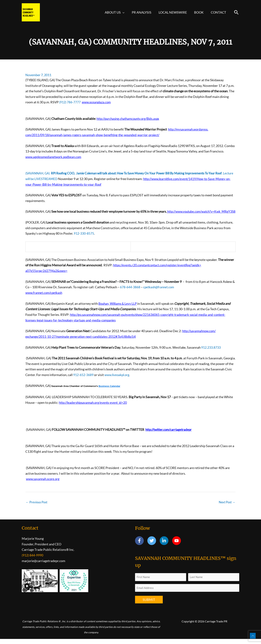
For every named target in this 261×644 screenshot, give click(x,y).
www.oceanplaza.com (97, 102)
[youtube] (177, 546)
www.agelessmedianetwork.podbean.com (55, 157)
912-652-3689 (83, 379)
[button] (126, 12)
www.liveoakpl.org (118, 379)
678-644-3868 (130, 292)
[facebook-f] (141, 546)
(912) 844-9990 (33, 560)
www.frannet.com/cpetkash (45, 298)
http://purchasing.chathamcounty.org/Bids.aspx (130, 118)
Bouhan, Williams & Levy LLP (119, 308)
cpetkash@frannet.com (159, 292)
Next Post (226, 507)
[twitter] (153, 546)
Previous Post (37, 507)
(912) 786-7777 (70, 102)
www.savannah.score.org (44, 484)
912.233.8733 (211, 352)
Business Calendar (109, 391)
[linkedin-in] (166, 546)
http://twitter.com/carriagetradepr (170, 434)
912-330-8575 (84, 239)
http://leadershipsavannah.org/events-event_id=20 (95, 407)
